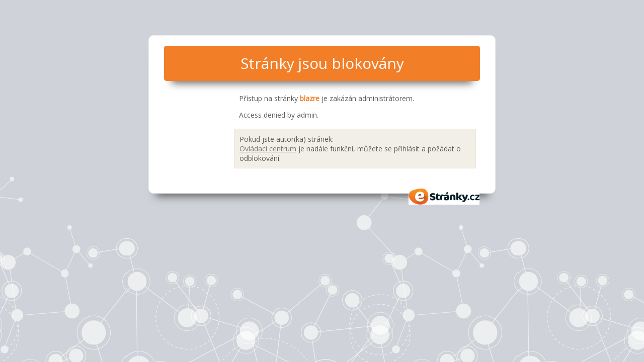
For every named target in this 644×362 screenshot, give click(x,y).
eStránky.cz (444, 197)
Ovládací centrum (268, 149)
